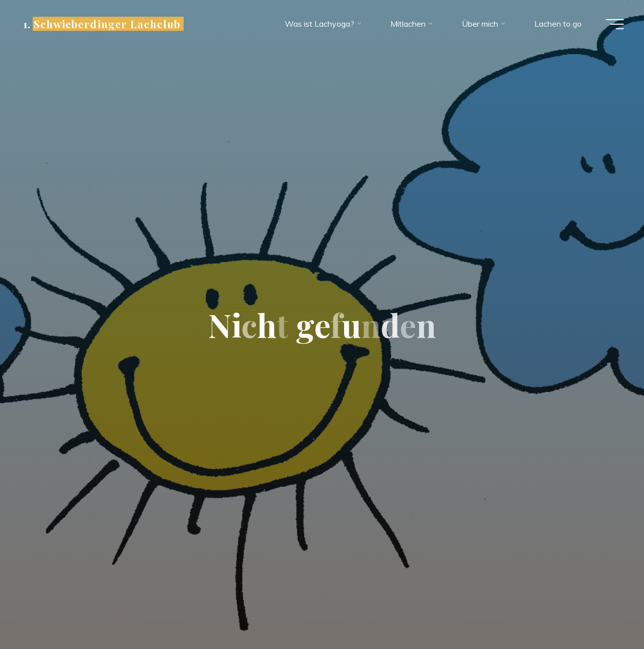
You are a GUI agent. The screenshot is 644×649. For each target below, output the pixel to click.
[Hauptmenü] (615, 24)
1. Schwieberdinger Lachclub (102, 24)
